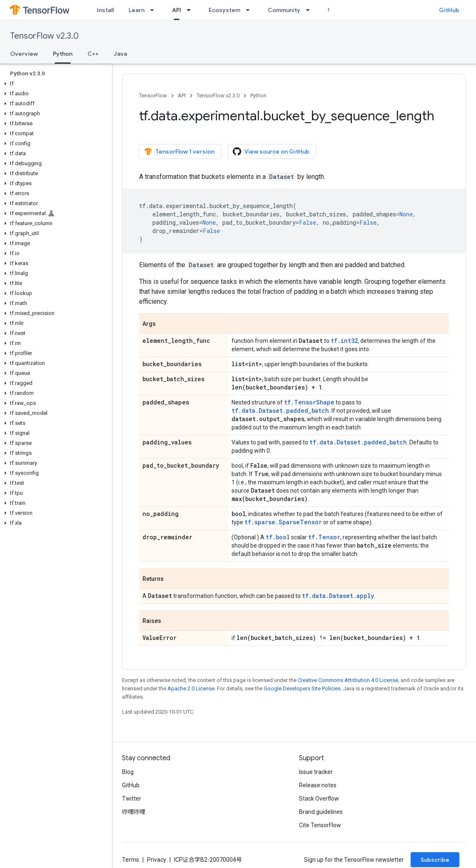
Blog (128, 772)
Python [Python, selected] (63, 54)
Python (258, 95)
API (182, 95)
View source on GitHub (271, 151)
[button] (54, 84)
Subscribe (435, 860)
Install (105, 10)
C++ (93, 54)
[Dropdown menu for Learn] (155, 10)
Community (284, 10)
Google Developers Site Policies (302, 688)
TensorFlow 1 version (179, 151)
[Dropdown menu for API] (191, 10)
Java (120, 54)
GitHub (449, 10)
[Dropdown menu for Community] (310, 10)
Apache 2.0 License (191, 688)
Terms (131, 860)
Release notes (318, 785)
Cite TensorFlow (320, 825)
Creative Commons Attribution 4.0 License (348, 680)
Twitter (132, 799)
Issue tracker (316, 772)
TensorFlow (153, 95)
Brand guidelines (321, 812)
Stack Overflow (319, 799)
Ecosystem (224, 10)
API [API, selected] (177, 10)
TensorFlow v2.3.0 (44, 36)
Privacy (157, 860)
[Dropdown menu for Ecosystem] (250, 10)
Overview (24, 54)
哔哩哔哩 (134, 812)
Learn (137, 10)
